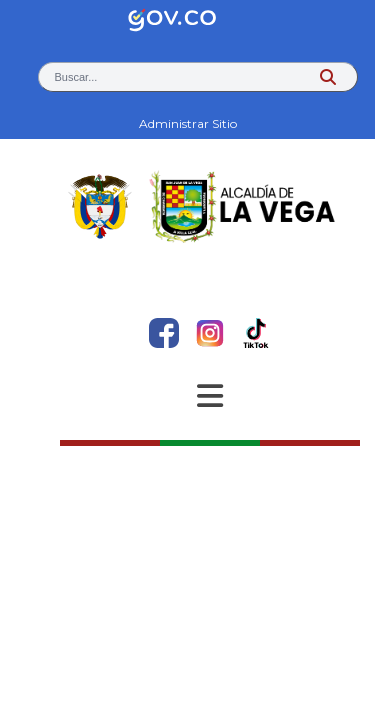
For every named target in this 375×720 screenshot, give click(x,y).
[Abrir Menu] (210, 396)
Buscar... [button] (76, 77)
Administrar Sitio (188, 123)
